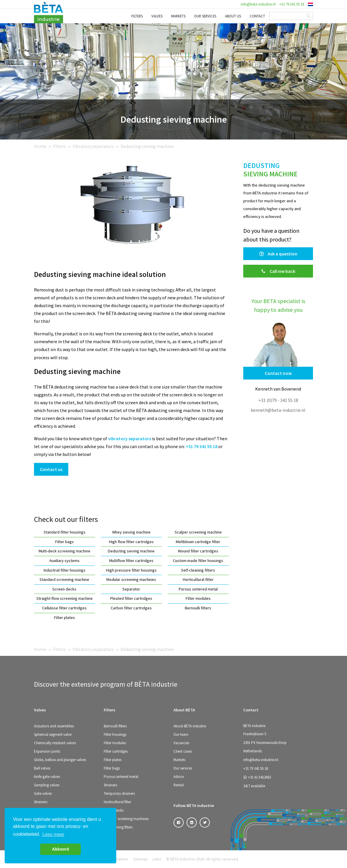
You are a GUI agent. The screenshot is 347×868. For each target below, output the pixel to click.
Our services (205, 16)
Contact (257, 16)
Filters (137, 16)
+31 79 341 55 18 (292, 4)
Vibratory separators (93, 146)
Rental (179, 785)
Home (40, 146)
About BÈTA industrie (190, 726)
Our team (181, 734)
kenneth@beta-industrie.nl (278, 410)
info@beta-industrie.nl (258, 4)
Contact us (51, 469)
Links (157, 859)
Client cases (183, 751)
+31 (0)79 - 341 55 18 (278, 400)
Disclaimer (119, 859)
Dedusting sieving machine (147, 146)
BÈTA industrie (254, 726)
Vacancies (181, 743)
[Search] (309, 16)
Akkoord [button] (60, 849)
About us (233, 16)
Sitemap (140, 859)
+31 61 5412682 (257, 777)
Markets (178, 16)
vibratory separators (130, 439)
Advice (179, 777)
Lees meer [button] (53, 834)
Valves (157, 16)
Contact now (278, 373)
